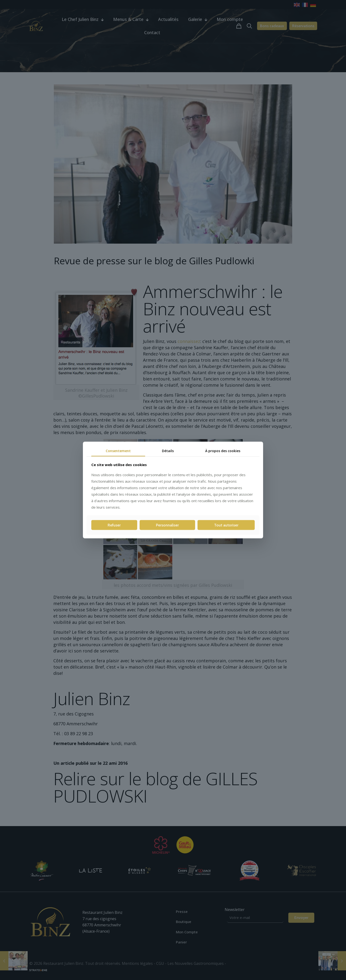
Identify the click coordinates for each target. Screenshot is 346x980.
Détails (168, 451)
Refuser (114, 525)
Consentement (118, 451)
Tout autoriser (226, 525)
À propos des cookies (223, 451)
